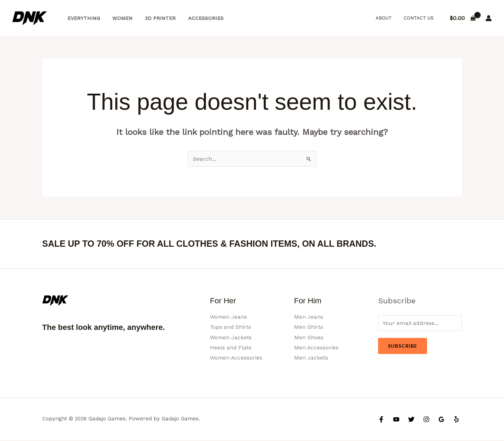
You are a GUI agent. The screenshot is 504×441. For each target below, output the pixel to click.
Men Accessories (317, 348)
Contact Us (420, 18)
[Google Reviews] (441, 420)
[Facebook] (381, 420)
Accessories (198, 18)
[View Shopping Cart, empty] (463, 18)
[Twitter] (411, 420)
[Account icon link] (489, 18)
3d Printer (155, 18)
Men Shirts (309, 327)
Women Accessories (237, 358)
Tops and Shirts (231, 327)
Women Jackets (231, 337)
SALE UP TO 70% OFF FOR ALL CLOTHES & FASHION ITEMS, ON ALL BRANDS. (216, 244)
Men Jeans (309, 317)
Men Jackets (311, 358)
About (388, 18)
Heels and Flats (231, 348)
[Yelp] (456, 420)
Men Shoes (309, 337)
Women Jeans (229, 317)
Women (119, 18)
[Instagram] (426, 420)
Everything (82, 18)
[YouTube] (396, 420)
